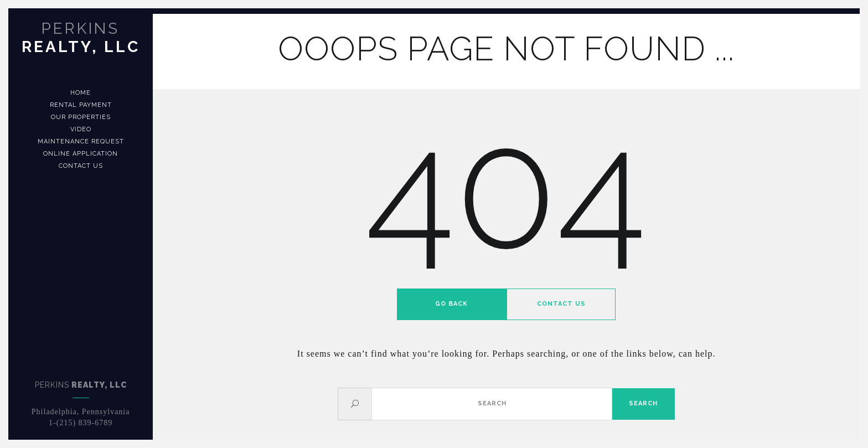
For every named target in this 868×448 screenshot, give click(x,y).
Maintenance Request (81, 141)
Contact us (81, 166)
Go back (451, 304)
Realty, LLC (81, 38)
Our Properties (81, 117)
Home (81, 93)
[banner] (81, 224)
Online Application (81, 154)
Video (81, 129)
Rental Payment (81, 105)
